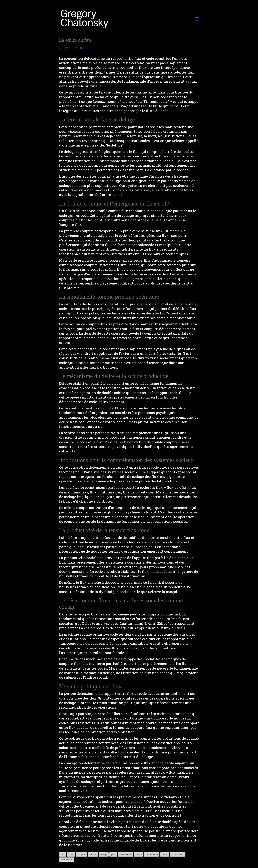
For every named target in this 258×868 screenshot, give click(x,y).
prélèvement (125, 854)
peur (113, 854)
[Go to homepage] (86, 19)
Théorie (84, 48)
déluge (104, 854)
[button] (197, 19)
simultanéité (67, 860)
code (71, 854)
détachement (178, 854)
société (93, 854)
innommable (152, 854)
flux (63, 854)
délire (165, 854)
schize (139, 854)
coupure (82, 854)
